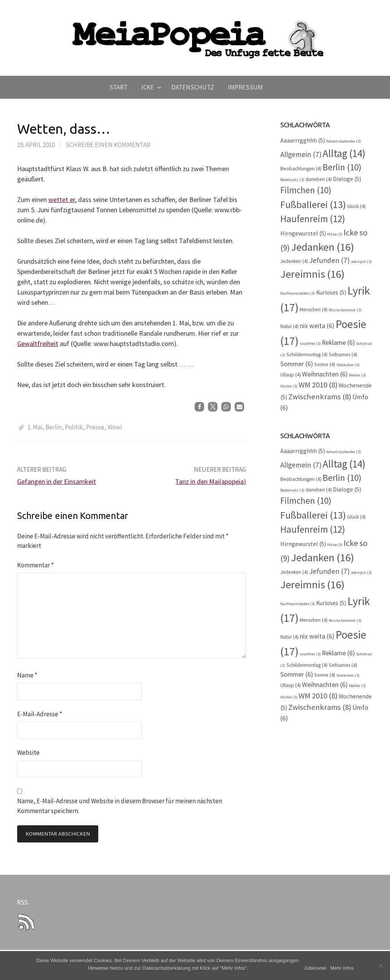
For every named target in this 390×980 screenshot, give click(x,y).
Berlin (54, 427)
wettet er (62, 199)
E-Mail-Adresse (40, 714)
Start (118, 87)
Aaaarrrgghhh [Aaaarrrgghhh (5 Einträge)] (303, 140)
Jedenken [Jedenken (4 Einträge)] (294, 261)
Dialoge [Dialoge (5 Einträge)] (347, 179)
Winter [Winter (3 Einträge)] (289, 386)
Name (27, 675)
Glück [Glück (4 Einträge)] (356, 206)
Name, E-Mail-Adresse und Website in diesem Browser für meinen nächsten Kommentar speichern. (120, 806)
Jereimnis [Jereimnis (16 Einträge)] (312, 274)
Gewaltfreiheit (38, 343)
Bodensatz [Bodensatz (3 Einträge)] (292, 180)
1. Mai (35, 427)
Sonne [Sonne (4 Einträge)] (325, 364)
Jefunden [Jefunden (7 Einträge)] (329, 260)
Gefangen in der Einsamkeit (57, 481)
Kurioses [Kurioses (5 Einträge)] (331, 292)
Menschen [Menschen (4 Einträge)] (314, 310)
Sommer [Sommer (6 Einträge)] (297, 364)
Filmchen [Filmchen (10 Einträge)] (306, 190)
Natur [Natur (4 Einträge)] (289, 326)
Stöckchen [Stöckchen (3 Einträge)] (348, 365)
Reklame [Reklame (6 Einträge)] (338, 343)
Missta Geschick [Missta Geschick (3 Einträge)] (345, 310)
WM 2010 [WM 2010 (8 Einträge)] (318, 385)
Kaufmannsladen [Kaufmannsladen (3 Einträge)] (298, 293)
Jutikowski (315, 968)
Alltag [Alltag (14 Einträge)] (344, 153)
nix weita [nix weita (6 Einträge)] (317, 326)
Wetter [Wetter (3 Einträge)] (357, 375)
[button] (199, 407)
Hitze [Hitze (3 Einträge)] (335, 234)
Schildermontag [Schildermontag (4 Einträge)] (307, 355)
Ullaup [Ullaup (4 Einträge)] (291, 375)
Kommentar (35, 565)
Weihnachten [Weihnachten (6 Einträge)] (325, 374)
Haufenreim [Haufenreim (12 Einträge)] (313, 219)
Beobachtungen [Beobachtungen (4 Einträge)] (301, 169)
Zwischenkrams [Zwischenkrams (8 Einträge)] (320, 397)
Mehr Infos (342, 968)
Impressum (245, 87)
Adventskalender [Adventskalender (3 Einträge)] (344, 141)
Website (28, 753)
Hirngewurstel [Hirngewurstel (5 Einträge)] (303, 233)
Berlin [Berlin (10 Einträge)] (342, 167)
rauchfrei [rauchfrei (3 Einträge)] (310, 343)
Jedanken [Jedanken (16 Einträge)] (323, 247)
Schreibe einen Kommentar (108, 145)
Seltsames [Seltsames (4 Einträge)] (343, 355)
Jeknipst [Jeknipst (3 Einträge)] (361, 262)
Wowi (115, 427)
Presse (95, 427)
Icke (148, 87)
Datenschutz (193, 87)
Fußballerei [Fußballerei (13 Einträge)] (313, 204)
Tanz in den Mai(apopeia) (211, 481)
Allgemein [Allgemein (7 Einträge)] (301, 154)
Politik (74, 427)
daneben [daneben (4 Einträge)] (319, 179)
